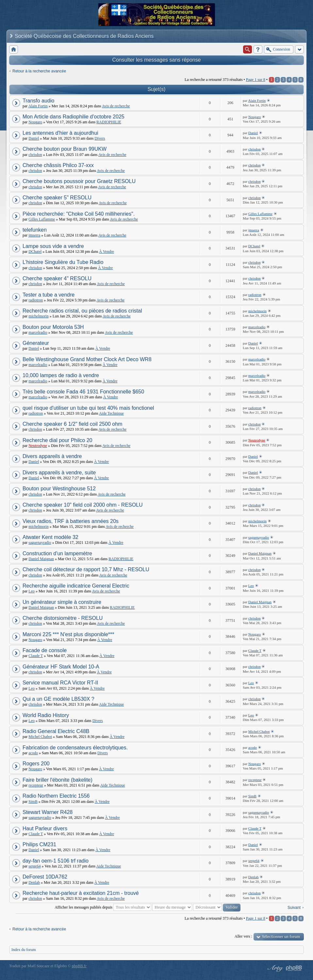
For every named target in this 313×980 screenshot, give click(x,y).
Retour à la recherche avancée (39, 71)
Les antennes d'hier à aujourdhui (60, 133)
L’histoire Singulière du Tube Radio (63, 262)
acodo (33, 753)
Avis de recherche (116, 106)
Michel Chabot (40, 737)
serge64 (34, 866)
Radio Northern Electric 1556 (56, 796)
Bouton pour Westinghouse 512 (59, 489)
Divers (100, 138)
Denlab (34, 882)
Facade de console (45, 650)
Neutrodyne (38, 446)
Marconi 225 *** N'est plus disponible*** (68, 634)
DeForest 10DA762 (45, 877)
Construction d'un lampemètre (57, 553)
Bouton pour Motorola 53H (53, 327)
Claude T (36, 656)
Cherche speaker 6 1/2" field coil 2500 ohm (72, 424)
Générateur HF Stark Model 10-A (61, 667)
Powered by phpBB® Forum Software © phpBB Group (294, 968)
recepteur (36, 785)
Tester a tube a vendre (49, 295)
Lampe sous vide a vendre (53, 246)
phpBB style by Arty (274, 968)
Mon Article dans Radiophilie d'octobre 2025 (74, 117)
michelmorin (38, 316)
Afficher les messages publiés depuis (103, 907)
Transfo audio (38, 101)
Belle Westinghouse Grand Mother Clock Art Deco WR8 (87, 359)
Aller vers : (243, 936)
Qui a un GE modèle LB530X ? (58, 699)
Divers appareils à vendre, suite (59, 473)
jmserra (34, 235)
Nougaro (35, 122)
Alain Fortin (38, 106)
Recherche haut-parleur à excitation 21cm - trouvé (81, 893)
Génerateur (36, 343)
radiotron (36, 300)
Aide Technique (111, 413)
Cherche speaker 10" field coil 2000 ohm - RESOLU (83, 505)
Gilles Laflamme (42, 219)
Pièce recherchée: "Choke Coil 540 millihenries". (79, 214)
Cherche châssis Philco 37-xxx (58, 165)
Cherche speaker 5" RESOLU (57, 198)
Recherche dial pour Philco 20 (57, 440)
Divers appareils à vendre (52, 456)
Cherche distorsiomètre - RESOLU (63, 618)
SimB (33, 802)
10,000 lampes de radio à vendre (61, 375)
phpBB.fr (79, 966)
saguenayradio (40, 543)
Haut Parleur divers (45, 828)
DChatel (35, 252)
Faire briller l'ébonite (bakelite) (58, 780)
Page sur (256, 80)
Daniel (34, 138)
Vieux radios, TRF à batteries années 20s (71, 521)
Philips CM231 (39, 844)
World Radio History (46, 715)
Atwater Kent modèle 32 (50, 537)
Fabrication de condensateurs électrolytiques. (75, 748)
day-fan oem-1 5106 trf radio (56, 861)
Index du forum (24, 950)
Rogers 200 (36, 764)
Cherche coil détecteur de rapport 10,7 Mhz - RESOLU (86, 569)
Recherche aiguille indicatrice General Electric (76, 586)
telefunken (35, 230)
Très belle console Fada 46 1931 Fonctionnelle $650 (83, 392)
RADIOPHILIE (109, 122)
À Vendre (106, 252)
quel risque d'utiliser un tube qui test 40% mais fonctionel (88, 408)
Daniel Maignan (41, 559)
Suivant (294, 908)
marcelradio (38, 332)
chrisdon (35, 155)
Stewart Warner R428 (48, 812)
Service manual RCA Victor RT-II (60, 683)
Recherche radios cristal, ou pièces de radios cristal (82, 311)
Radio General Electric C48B (56, 731)
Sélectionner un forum (281, 936)
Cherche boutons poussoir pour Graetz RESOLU (79, 181)
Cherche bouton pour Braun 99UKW (65, 149)
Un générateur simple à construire (62, 602)
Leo (32, 591)
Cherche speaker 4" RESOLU (57, 278)
